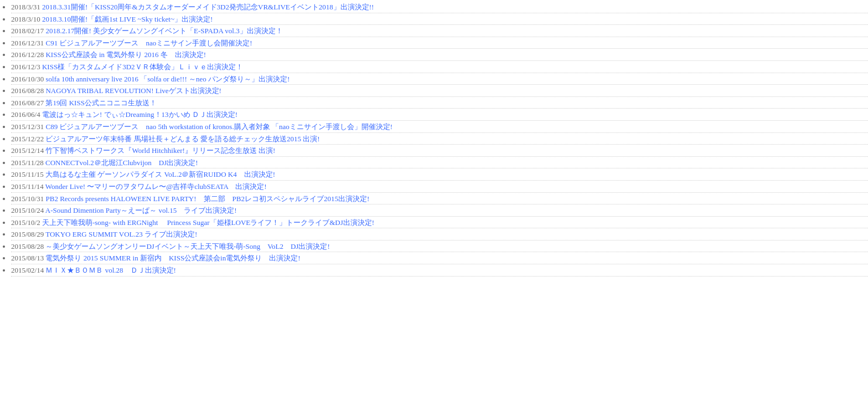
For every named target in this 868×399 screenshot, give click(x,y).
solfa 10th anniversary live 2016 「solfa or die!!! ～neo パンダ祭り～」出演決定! (167, 79)
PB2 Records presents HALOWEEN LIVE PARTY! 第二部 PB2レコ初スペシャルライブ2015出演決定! (207, 199)
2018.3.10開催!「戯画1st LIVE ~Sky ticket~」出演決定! (127, 19)
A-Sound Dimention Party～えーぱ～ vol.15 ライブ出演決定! (141, 210)
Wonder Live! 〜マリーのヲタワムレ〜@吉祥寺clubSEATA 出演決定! (156, 186)
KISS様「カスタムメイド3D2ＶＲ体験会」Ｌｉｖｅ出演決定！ (143, 67)
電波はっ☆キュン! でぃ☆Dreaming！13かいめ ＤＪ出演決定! (140, 114)
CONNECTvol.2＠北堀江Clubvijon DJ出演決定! (122, 163)
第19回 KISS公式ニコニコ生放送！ (101, 103)
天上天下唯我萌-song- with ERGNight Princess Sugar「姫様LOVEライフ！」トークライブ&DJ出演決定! (208, 222)
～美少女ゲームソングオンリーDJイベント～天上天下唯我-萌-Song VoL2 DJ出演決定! (187, 246)
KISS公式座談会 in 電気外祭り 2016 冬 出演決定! (126, 55)
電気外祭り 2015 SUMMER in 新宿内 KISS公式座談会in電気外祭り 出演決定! (173, 258)
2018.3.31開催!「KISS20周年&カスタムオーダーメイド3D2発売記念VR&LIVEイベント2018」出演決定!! (208, 7)
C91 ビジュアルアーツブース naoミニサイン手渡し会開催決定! (149, 43)
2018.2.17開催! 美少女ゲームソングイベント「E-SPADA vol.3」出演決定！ (164, 31)
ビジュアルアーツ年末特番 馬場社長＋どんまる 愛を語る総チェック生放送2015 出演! (182, 139)
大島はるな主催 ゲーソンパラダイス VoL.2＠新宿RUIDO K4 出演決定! (160, 174)
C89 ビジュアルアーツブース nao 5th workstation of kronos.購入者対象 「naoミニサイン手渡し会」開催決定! (219, 127)
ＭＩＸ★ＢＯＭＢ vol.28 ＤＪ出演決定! (110, 270)
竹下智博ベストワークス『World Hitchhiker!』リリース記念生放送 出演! (160, 150)
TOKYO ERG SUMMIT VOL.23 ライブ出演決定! (121, 234)
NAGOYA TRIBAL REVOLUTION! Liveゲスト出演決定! (133, 91)
